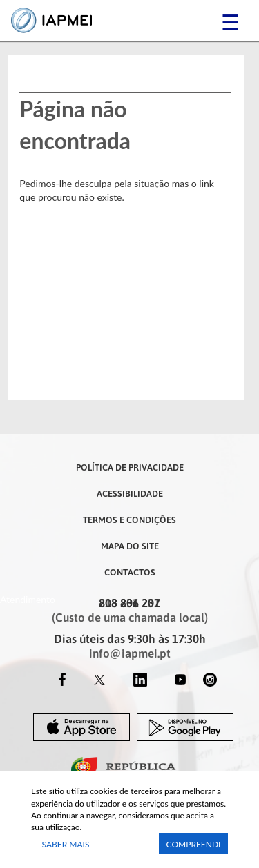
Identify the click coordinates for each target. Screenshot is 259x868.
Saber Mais (66, 844)
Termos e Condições (129, 520)
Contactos (130, 572)
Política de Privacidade (130, 467)
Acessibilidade (130, 493)
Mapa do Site (130, 546)
